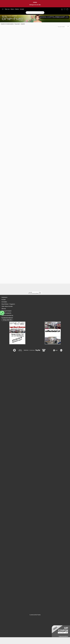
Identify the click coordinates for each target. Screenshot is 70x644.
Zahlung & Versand (6, 311)
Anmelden (4, 302)
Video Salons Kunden (7, 306)
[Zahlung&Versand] (32, 288)
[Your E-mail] (62, 633)
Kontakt (22, 9)
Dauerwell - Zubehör (20, 24)
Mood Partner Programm (8, 304)
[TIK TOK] (36, 288)
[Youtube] (24, 288)
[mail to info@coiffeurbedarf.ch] (16, 288)
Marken (17, 9)
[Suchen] (35, 13)
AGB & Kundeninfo (6, 313)
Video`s (12, 9)
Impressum (4, 297)
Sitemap (4, 309)
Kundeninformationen (7, 318)
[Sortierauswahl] (63, 27)
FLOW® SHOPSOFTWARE (35, 615)
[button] (3, 9)
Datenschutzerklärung (7, 315)
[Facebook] (20, 288)
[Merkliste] (65, 9)
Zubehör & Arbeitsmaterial (7, 24)
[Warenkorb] (67, 9)
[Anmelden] (62, 9)
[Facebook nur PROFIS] (28, 288)
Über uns (7, 9)
